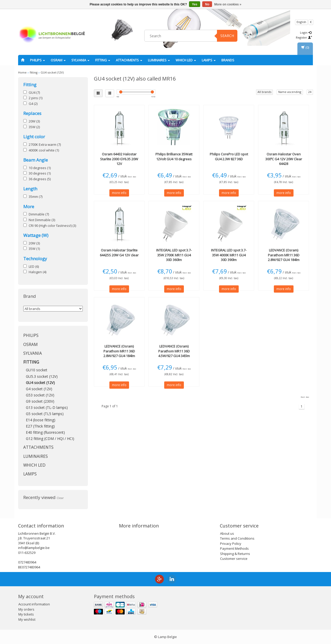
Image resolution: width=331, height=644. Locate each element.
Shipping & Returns (235, 554)
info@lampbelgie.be (34, 548)
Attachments (129, 60)
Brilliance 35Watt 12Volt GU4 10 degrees (174, 156)
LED (34, 266)
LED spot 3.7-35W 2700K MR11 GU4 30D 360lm (174, 255)
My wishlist (27, 619)
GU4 (34, 92)
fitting (103, 60)
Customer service (234, 559)
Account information (34, 604)
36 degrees (40, 179)
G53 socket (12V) (40, 395)
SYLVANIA (80, 60)
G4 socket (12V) (39, 389)
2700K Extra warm (45, 144)
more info (119, 193)
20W (34, 121)
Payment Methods (234, 548)
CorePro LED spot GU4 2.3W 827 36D (229, 156)
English (301, 22)
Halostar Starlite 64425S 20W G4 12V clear (119, 252)
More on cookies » (228, 4)
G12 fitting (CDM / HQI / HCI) (50, 439)
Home (22, 72)
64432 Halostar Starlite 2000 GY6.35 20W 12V (119, 159)
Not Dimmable (42, 220)
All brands (264, 92)
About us (227, 533)
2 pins (36, 98)
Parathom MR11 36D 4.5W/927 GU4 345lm (174, 351)
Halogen (37, 272)
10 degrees (40, 168)
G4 (33, 104)
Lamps (209, 60)
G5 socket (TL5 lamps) (45, 414)
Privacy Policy (231, 544)
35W (34, 127)
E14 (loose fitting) (41, 420)
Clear (60, 498)
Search (227, 36)
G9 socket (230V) (40, 401)
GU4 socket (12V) (52, 72)
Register (304, 37)
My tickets (26, 614)
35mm (36, 197)
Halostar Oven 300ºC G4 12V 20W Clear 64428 (284, 159)
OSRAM (58, 60)
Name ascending (290, 92)
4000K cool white (44, 150)
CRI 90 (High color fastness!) (52, 226)
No (207, 4)
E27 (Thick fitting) (40, 426)
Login (306, 32)
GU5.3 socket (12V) (42, 376)
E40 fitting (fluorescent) (45, 432)
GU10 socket (37, 370)
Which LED (186, 60)
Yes (195, 4)
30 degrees (40, 173)
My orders (26, 609)
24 (310, 92)
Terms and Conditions (237, 538)
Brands (228, 60)
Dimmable (39, 214)
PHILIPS (37, 60)
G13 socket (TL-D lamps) (47, 407)
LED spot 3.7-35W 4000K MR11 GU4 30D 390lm (229, 255)
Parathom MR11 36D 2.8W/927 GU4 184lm (284, 255)
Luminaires (159, 60)
